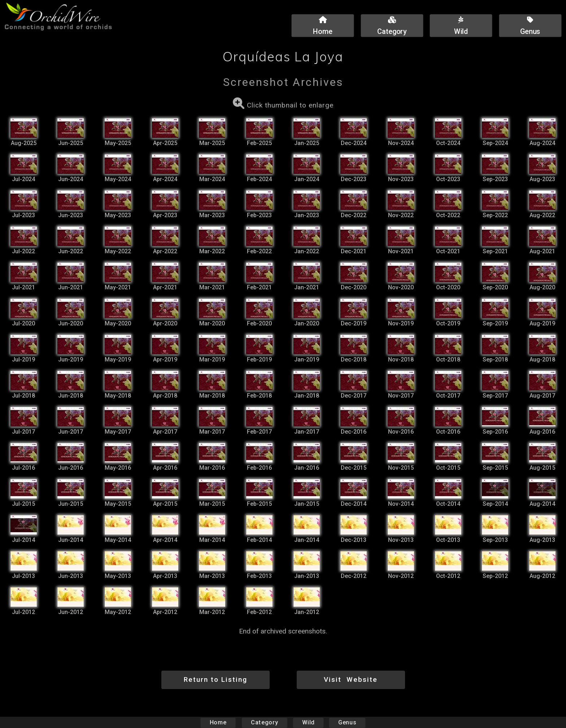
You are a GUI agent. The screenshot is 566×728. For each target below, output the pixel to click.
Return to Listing (215, 679)
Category (265, 722)
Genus (347, 722)
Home (218, 722)
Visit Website (351, 679)
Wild (308, 722)
